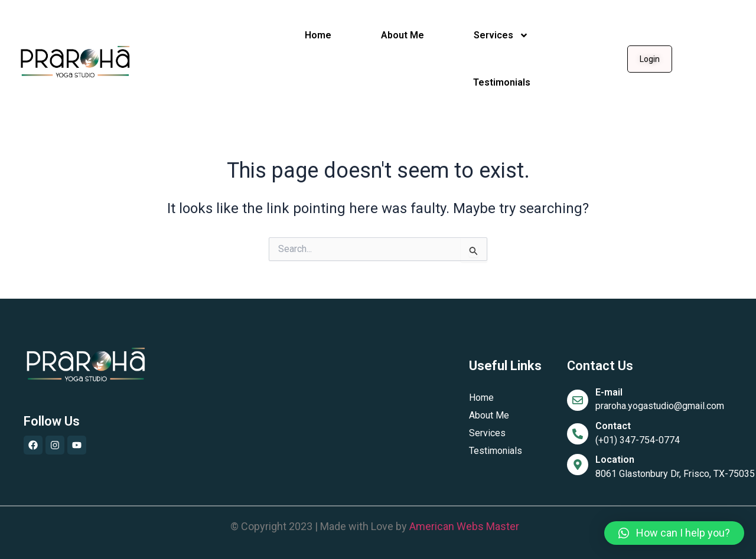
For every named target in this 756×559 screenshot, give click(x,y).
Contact (613, 426)
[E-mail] (578, 400)
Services (501, 35)
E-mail (609, 392)
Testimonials (502, 82)
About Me (403, 35)
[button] (674, 533)
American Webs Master (464, 526)
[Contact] (578, 434)
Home (318, 35)
